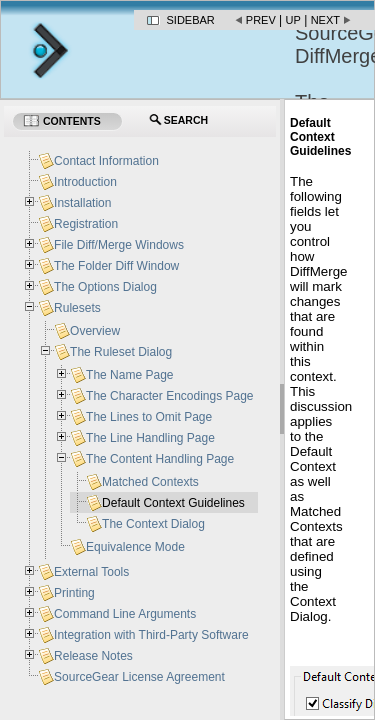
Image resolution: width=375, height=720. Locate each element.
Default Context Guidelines (173, 503)
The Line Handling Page (150, 438)
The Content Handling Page (160, 459)
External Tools (91, 572)
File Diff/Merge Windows (119, 245)
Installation (82, 203)
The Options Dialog (105, 287)
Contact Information (106, 161)
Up (293, 20)
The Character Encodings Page (169, 396)
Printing (74, 593)
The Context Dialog (153, 524)
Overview (95, 331)
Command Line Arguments (125, 614)
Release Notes (93, 656)
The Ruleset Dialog (121, 352)
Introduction (85, 182)
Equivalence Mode (135, 547)
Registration (86, 224)
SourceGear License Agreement (139, 677)
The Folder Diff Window (116, 266)
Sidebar (191, 20)
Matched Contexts (150, 482)
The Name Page (129, 375)
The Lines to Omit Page (149, 417)
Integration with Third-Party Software (151, 635)
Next (325, 20)
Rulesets (77, 308)
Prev (261, 20)
